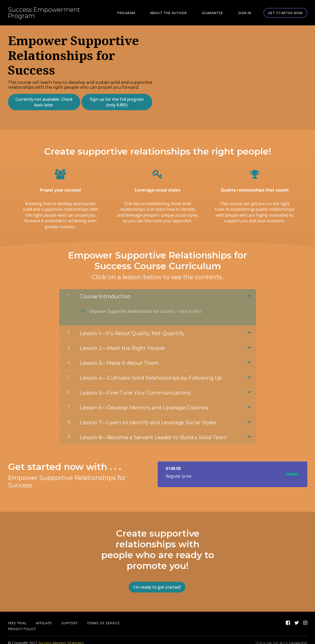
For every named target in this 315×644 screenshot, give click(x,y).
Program (146, 13)
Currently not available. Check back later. (43, 102)
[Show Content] (249, 293)
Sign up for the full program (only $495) (115, 102)
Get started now (285, 13)
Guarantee (221, 13)
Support (70, 617)
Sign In (248, 13)
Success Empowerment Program (44, 13)
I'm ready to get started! (275, 471)
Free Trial (17, 617)
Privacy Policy (22, 623)
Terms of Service (104, 617)
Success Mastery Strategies (61, 637)
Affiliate (44, 617)
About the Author (183, 13)
